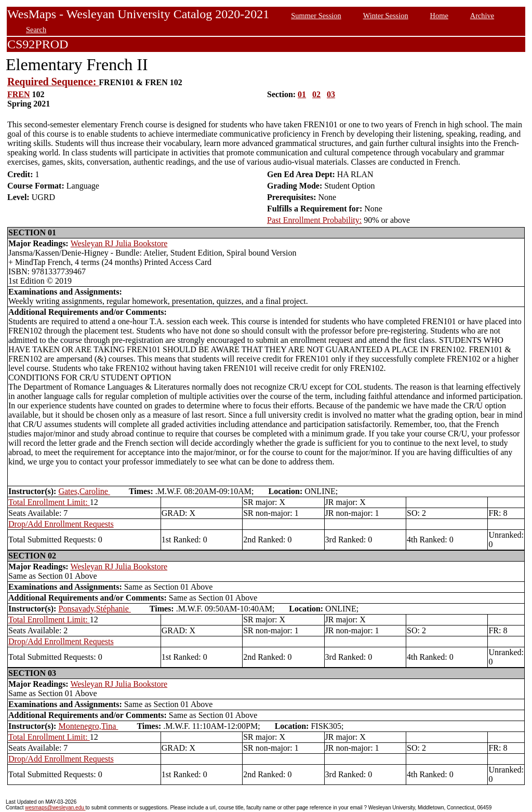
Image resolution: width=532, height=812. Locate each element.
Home (439, 16)
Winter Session (386, 16)
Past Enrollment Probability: (314, 220)
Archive (482, 16)
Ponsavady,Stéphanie (94, 609)
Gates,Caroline (84, 491)
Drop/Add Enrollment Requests (61, 524)
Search (36, 30)
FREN (19, 94)
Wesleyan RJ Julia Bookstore (119, 243)
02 (316, 94)
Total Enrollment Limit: (49, 502)
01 (302, 94)
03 (331, 94)
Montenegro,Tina (88, 726)
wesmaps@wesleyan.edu (55, 808)
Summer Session (316, 16)
